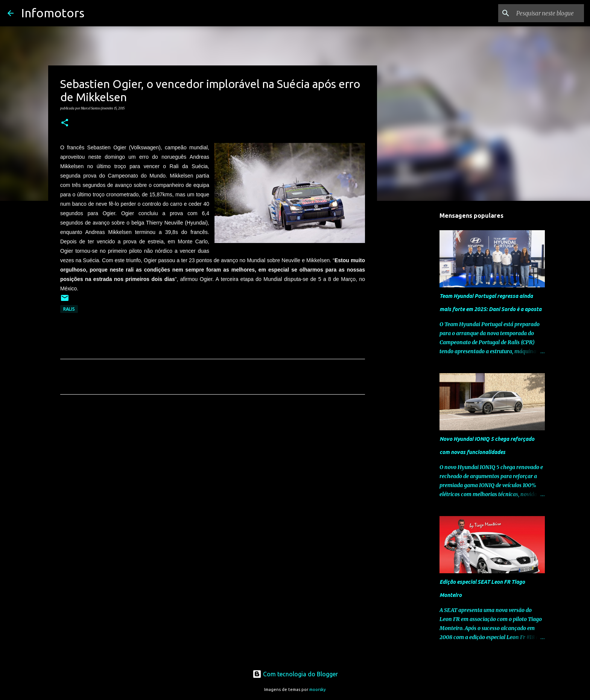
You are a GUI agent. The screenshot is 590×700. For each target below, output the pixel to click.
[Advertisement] (213, 471)
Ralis (69, 309)
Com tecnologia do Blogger (295, 674)
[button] (65, 123)
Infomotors (53, 13)
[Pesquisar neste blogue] (544, 13)
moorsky (318, 689)
